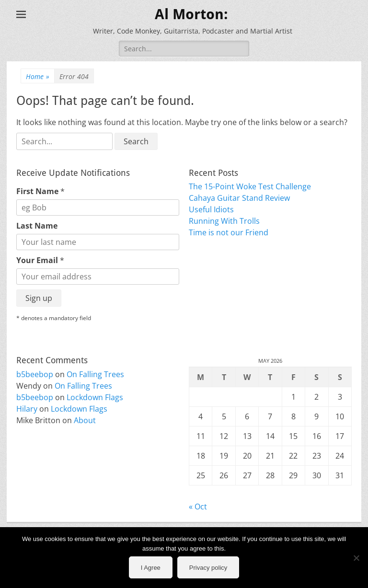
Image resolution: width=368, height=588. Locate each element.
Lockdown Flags (95, 397)
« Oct (198, 507)
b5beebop (35, 374)
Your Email (40, 260)
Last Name (37, 226)
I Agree (151, 568)
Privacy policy (208, 568)
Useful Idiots (211, 209)
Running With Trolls (224, 221)
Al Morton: (191, 14)
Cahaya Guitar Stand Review (239, 198)
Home (38, 76)
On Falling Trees (95, 374)
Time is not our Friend (229, 232)
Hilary (27, 409)
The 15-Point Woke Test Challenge (250, 186)
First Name (40, 191)
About (85, 420)
